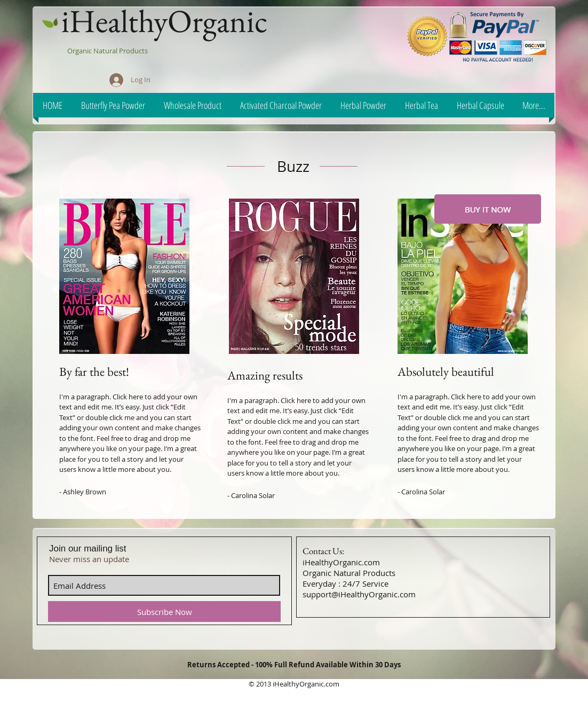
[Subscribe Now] (164, 612)
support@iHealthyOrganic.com (359, 594)
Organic (80, 51)
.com (332, 684)
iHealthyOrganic (164, 21)
